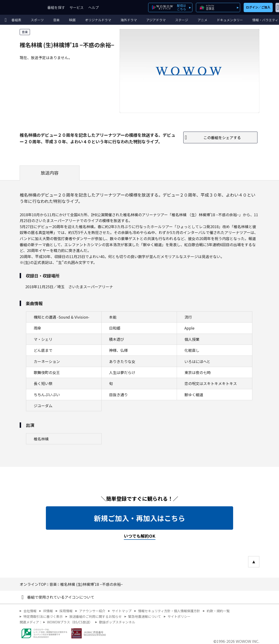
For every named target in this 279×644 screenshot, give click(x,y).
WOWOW (21, 7)
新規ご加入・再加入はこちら (139, 518)
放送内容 (50, 173)
